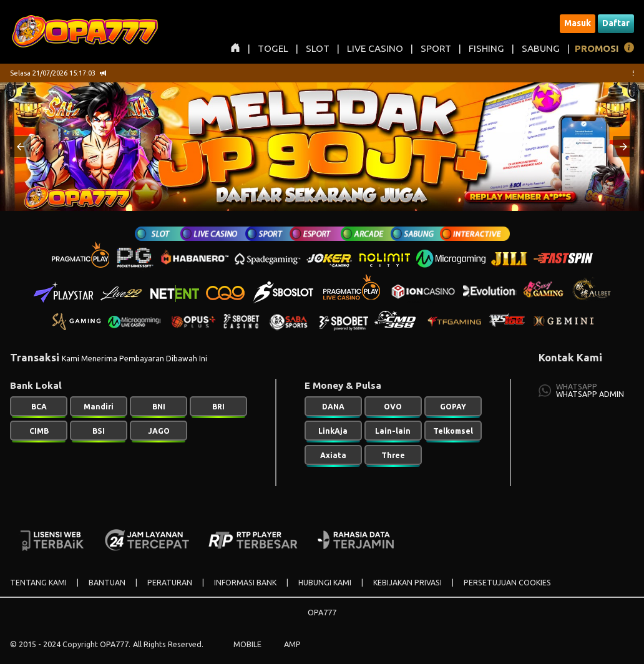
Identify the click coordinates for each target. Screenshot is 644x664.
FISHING (486, 48)
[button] (21, 147)
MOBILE (247, 644)
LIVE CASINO (375, 48)
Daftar (616, 23)
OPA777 (322, 612)
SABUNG (541, 48)
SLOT (318, 48)
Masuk (578, 23)
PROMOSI (597, 48)
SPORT (436, 48)
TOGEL (273, 48)
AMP (292, 644)
